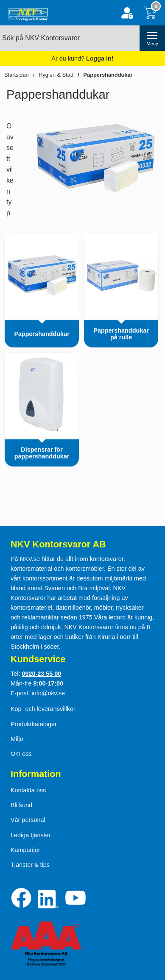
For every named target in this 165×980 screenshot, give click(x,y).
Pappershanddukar (108, 75)
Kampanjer (25, 850)
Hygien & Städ (56, 75)
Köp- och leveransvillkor (43, 709)
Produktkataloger (34, 724)
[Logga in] (127, 13)
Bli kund (21, 805)
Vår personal (28, 820)
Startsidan (17, 75)
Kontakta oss (28, 790)
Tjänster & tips (30, 865)
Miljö (17, 739)
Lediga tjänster (31, 835)
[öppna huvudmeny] (152, 38)
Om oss (21, 754)
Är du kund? (82, 58)
